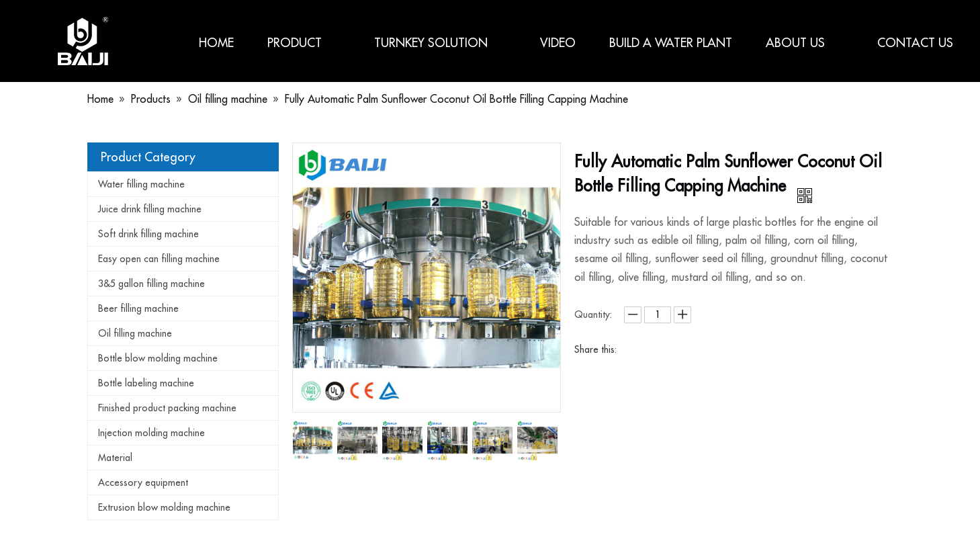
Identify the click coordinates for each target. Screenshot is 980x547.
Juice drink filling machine (150, 209)
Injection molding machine (151, 433)
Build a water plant (671, 43)
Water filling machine (141, 184)
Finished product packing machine (167, 408)
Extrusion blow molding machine (164, 507)
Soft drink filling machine (148, 234)
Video (558, 43)
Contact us (915, 43)
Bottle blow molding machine (158, 358)
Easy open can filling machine (159, 259)
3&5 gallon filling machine (151, 284)
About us (805, 43)
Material (115, 458)
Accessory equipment (143, 482)
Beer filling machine (138, 308)
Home (216, 43)
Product (304, 43)
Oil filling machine (135, 333)
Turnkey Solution (440, 43)
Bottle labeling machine (146, 383)
